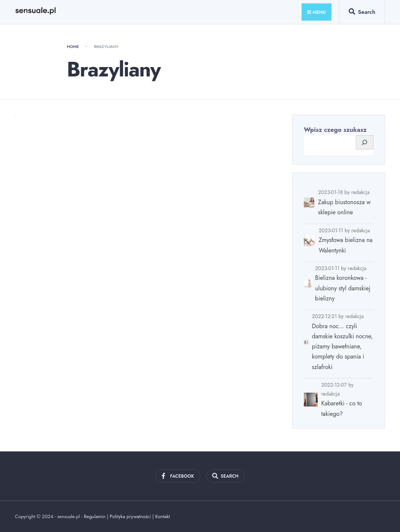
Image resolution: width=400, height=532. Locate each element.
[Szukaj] (365, 143)
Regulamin (95, 516)
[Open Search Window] (362, 13)
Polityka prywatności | (132, 516)
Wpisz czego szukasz (335, 130)
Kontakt (163, 516)
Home (73, 46)
